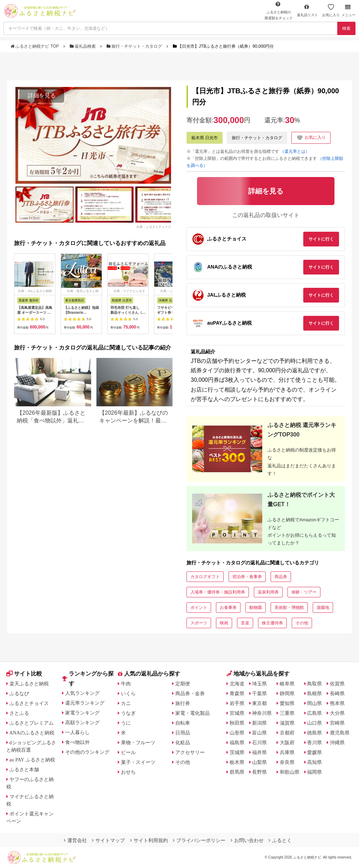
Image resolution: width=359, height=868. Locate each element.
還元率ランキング (85, 703)
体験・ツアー (304, 592)
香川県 (314, 742)
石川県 (259, 742)
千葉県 (259, 693)
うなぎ (128, 713)
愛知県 (287, 703)
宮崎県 (337, 723)
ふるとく (280, 840)
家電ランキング (82, 713)
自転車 (183, 723)
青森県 (237, 693)
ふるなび (19, 693)
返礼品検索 (83, 46)
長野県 (259, 772)
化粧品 (183, 742)
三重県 (287, 713)
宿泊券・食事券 (247, 577)
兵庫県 (287, 752)
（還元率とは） (295, 151)
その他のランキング (87, 752)
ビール (128, 752)
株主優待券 (272, 623)
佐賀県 (337, 684)
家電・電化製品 (192, 713)
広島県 (314, 713)
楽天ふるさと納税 (29, 684)
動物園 (256, 608)
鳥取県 (314, 684)
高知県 (314, 762)
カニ (126, 703)
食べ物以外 (77, 742)
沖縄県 (337, 742)
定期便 (183, 684)
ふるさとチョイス (29, 703)
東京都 (259, 703)
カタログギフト (205, 577)
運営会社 (75, 840)
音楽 (245, 623)
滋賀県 (287, 723)
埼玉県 (259, 684)
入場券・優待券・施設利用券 (218, 592)
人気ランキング (82, 693)
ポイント (199, 608)
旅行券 (183, 703)
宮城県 (237, 713)
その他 (302, 623)
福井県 (259, 752)
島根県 (314, 693)
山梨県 (259, 762)
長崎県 (337, 693)
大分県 (337, 713)
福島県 (237, 742)
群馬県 (237, 772)
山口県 (314, 723)
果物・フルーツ (138, 742)
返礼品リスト (307, 10)
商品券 (281, 577)
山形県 (237, 733)
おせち (128, 772)
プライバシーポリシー (199, 840)
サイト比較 (24, 674)
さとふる (19, 713)
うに (126, 723)
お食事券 (228, 608)
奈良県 (287, 762)
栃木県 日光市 (205, 138)
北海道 (237, 684)
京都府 (287, 733)
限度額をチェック (279, 11)
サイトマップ (108, 840)
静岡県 (287, 693)
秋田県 (237, 723)
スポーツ (199, 623)
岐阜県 (287, 684)
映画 (224, 623)
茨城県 (237, 752)
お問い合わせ (247, 840)
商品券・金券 (190, 693)
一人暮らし (77, 732)
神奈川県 (262, 713)
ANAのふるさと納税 (32, 733)
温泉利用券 (268, 592)
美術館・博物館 (289, 608)
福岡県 (314, 772)
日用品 (183, 733)
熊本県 (337, 703)
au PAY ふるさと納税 (32, 760)
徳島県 (314, 733)
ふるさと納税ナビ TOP (35, 46)
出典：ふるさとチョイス (154, 226)
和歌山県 (290, 772)
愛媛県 (314, 752)
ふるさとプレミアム (32, 723)
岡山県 (314, 703)
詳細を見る (42, 96)
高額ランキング (82, 723)
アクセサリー (190, 752)
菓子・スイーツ (138, 762)
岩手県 (237, 703)
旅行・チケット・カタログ (135, 46)
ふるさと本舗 (24, 769)
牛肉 (126, 684)
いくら (128, 693)
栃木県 (237, 762)
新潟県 (259, 723)
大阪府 (287, 742)
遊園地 (323, 608)
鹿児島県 (340, 733)
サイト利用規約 (149, 840)
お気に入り (331, 10)
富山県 (259, 733)
